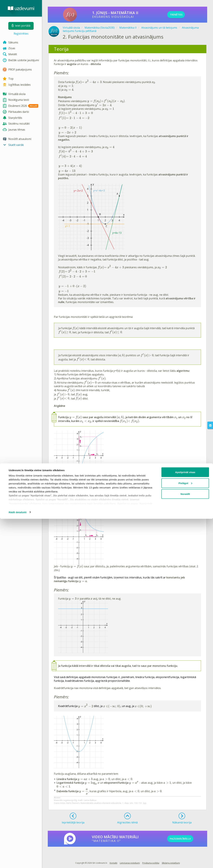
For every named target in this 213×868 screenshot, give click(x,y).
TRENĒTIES (181, 15)
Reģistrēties (21, 34)
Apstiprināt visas (185, 821)
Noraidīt (185, 843)
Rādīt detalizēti (18, 861)
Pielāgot (185, 832)
